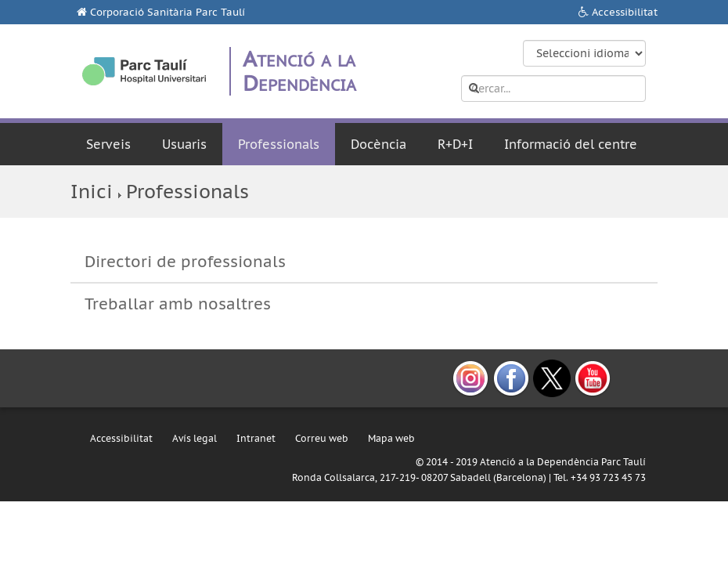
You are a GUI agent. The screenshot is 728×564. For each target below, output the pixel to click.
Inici (92, 192)
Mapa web (391, 438)
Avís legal (195, 438)
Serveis (108, 144)
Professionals (279, 144)
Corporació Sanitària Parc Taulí (168, 12)
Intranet (256, 438)
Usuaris (184, 144)
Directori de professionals (185, 261)
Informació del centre (571, 144)
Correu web (322, 438)
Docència (378, 144)
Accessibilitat (625, 12)
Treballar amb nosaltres (178, 304)
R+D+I (455, 144)
